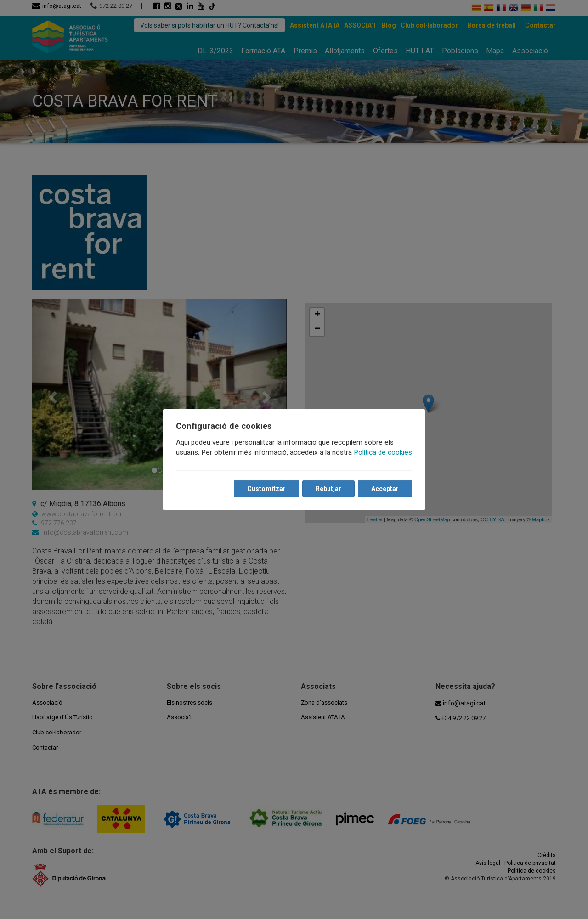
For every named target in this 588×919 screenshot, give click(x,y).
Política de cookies (383, 452)
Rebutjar (328, 489)
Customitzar (266, 489)
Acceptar (385, 489)
